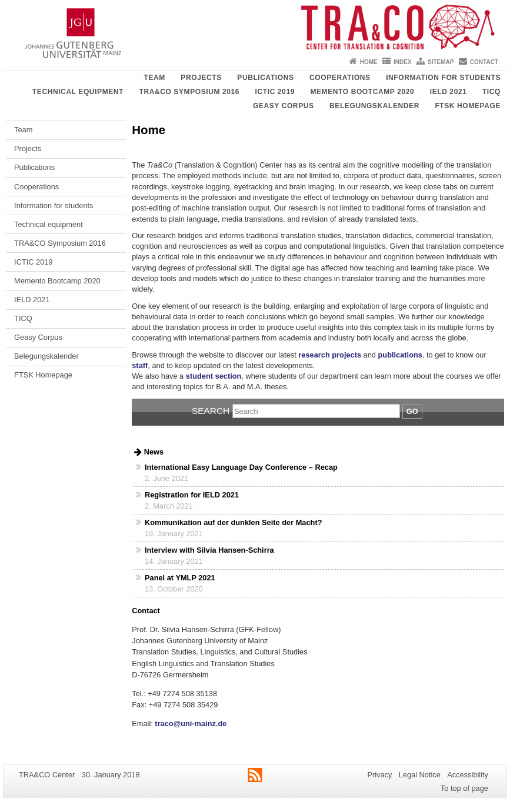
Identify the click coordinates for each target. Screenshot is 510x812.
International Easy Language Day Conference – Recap (241, 467)
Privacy (379, 775)
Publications (265, 78)
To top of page (464, 788)
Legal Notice (420, 775)
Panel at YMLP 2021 (180, 578)
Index (403, 62)
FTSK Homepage (468, 106)
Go (412, 411)
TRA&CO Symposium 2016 (189, 92)
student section (214, 376)
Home (369, 62)
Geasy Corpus (284, 106)
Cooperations (340, 78)
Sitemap (441, 62)
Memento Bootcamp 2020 (362, 92)
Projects (201, 78)
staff (140, 365)
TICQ (491, 92)
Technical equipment (78, 92)
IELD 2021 (449, 92)
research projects (330, 355)
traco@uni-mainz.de (190, 724)
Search (211, 411)
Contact (484, 62)
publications (400, 355)
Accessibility (468, 775)
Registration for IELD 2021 (192, 495)
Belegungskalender (374, 106)
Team (154, 78)
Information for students (443, 78)
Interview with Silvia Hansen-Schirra (209, 550)
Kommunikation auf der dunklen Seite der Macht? (233, 522)
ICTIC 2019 (275, 92)
